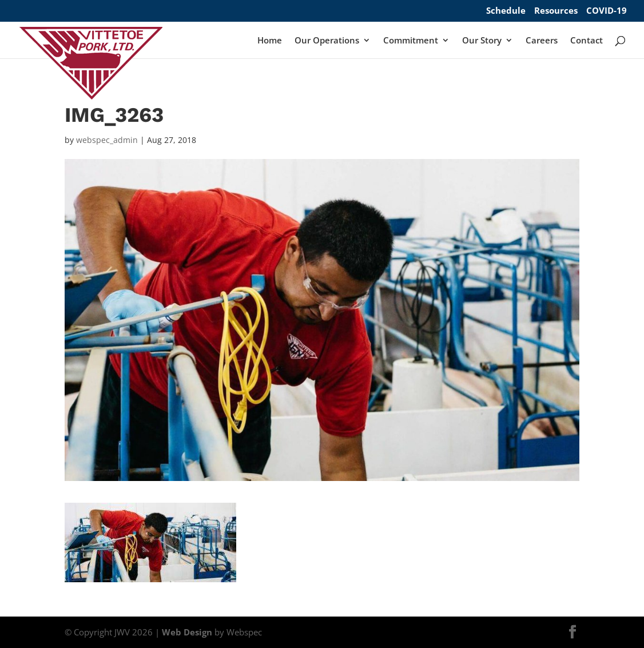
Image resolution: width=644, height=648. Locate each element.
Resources (556, 11)
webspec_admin (107, 140)
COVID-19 (607, 11)
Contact (587, 41)
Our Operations (327, 41)
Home (270, 41)
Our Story (482, 41)
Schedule (506, 11)
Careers (542, 41)
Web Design (187, 632)
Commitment (411, 41)
